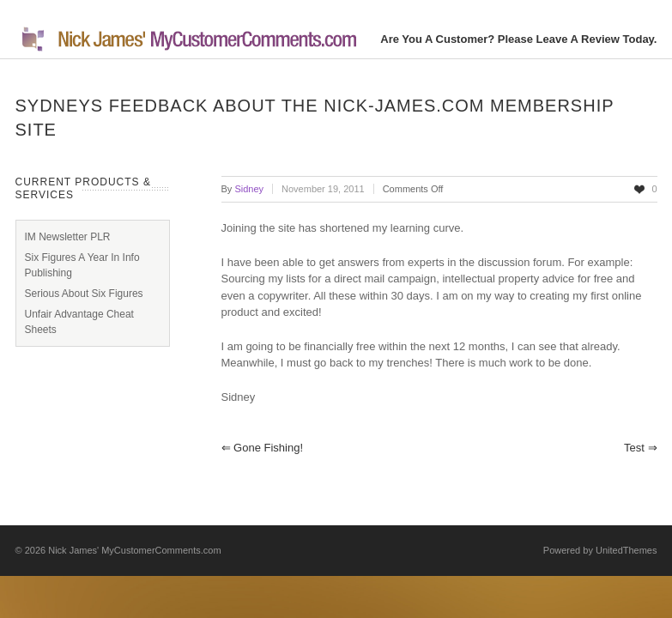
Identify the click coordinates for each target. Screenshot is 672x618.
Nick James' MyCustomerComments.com (134, 550)
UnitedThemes (627, 550)
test (640, 448)
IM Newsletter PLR (68, 237)
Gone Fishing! (263, 448)
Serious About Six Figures (84, 294)
